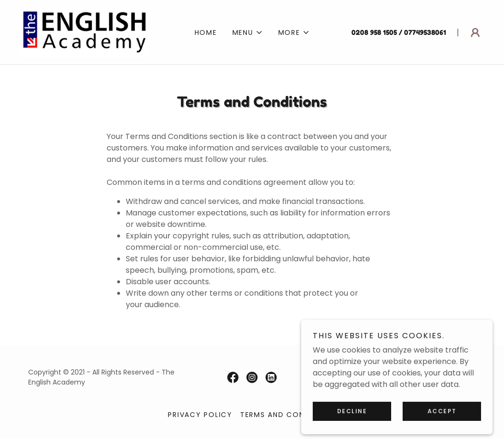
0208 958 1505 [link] (374, 32)
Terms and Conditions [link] (288, 415)
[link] (85, 32)
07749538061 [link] (425, 32)
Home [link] (206, 32)
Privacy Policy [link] (200, 415)
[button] (248, 32)
